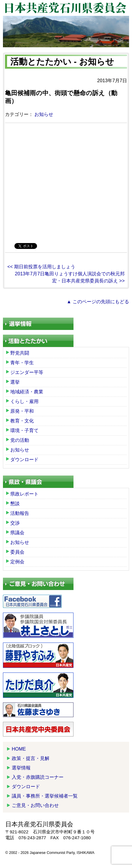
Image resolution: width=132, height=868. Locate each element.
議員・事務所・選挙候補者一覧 (45, 796)
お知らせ (44, 114)
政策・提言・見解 (31, 758)
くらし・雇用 (24, 401)
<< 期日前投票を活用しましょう (41, 267)
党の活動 (20, 440)
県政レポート (24, 494)
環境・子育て (24, 430)
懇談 (15, 504)
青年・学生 (22, 363)
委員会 (17, 552)
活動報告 (20, 513)
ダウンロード (24, 460)
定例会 (17, 562)
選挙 (15, 382)
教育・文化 (22, 421)
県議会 (17, 533)
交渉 (15, 523)
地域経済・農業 (27, 392)
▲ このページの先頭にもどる (98, 302)
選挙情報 (21, 768)
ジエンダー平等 (27, 372)
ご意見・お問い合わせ (35, 805)
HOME (19, 749)
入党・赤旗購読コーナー (38, 777)
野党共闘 (20, 353)
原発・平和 (22, 411)
